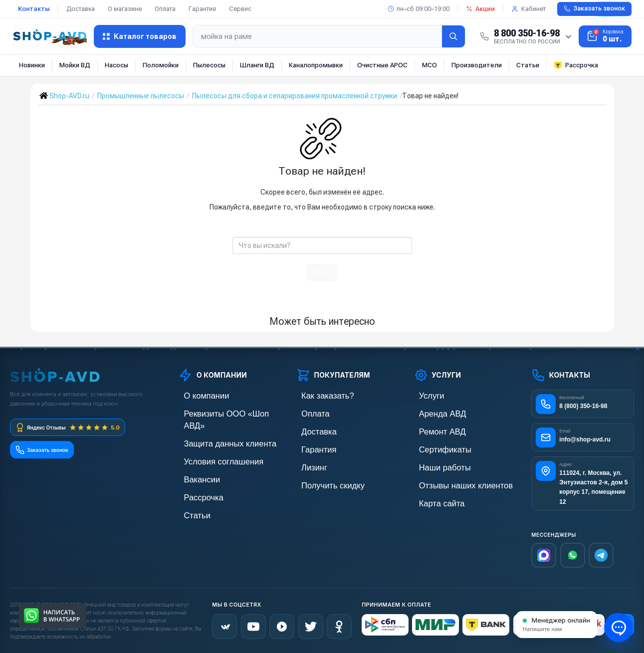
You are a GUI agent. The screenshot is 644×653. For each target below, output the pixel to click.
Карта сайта (433, 497)
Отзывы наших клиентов (452, 480)
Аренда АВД (433, 412)
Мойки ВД (75, 65)
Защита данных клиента (216, 429)
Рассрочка (576, 65)
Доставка (81, 9)
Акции (480, 9)
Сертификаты (435, 446)
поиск (322, 272)
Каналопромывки (316, 65)
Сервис (240, 9)
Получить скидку (322, 480)
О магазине (125, 9)
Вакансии (194, 463)
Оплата (165, 9)
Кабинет (529, 9)
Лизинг (307, 463)
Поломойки (161, 65)
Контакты (34, 9)
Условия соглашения (211, 446)
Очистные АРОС (382, 65)
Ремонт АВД (433, 429)
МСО (429, 65)
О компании (197, 395)
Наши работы (435, 463)
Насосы (116, 65)
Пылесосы (209, 65)
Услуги (425, 395)
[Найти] (453, 36)
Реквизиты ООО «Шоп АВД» (223, 412)
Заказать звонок (594, 8)
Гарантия (202, 9)
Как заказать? (318, 395)
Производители (477, 65)
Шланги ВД (257, 65)
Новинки (32, 65)
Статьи (528, 65)
